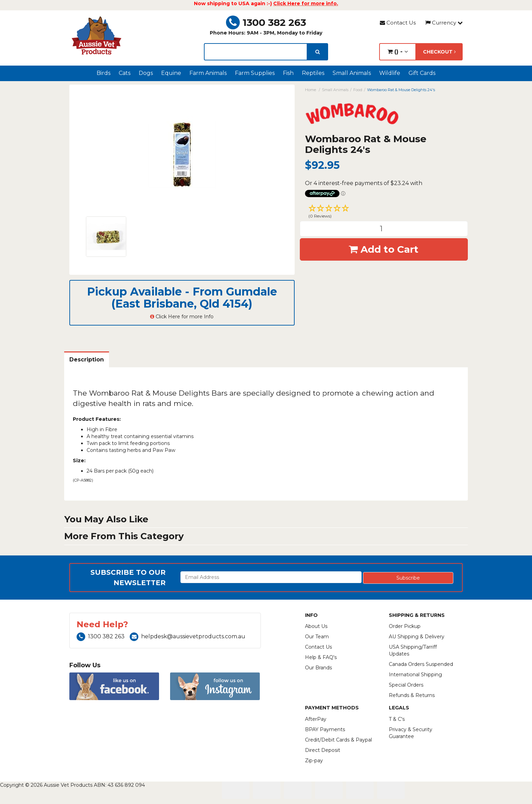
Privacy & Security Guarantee (411, 733)
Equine (171, 73)
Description (87, 360)
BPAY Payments (325, 729)
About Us (316, 626)
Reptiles (313, 73)
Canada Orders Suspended (421, 664)
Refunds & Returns (412, 695)
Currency (444, 23)
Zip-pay (314, 761)
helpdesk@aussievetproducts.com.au (188, 636)
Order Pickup (405, 626)
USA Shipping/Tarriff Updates (413, 650)
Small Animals (352, 73)
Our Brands (318, 668)
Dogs (146, 73)
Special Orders (406, 685)
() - (398, 52)
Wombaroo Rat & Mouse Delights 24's (401, 90)
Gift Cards (422, 73)
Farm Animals (208, 73)
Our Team (317, 637)
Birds (104, 73)
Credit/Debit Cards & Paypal (338, 740)
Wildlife (390, 73)
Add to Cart (384, 249)
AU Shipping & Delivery (417, 637)
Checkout (439, 52)
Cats (125, 73)
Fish (288, 73)
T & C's (397, 719)
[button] (384, 212)
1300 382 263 (266, 22)
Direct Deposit (323, 750)
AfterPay (316, 719)
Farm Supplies (255, 73)
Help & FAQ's (321, 657)
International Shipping (415, 675)
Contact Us (398, 23)
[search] (318, 52)
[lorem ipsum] (256, 52)
